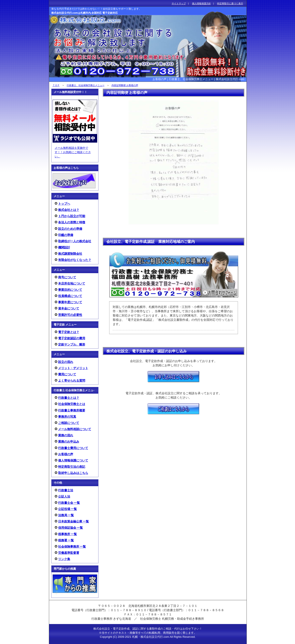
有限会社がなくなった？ (75, 260)
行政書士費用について (73, 448)
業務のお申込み (69, 442)
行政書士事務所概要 (72, 410)
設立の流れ (66, 362)
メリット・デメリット (73, 368)
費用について (67, 374)
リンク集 (64, 559)
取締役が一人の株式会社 (75, 241)
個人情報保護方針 (201, 3)
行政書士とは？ (69, 398)
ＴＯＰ (56, 85)
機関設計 (64, 247)
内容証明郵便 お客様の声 (125, 85)
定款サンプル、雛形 (72, 344)
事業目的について (70, 290)
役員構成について (70, 296)
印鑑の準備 (66, 235)
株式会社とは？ (69, 210)
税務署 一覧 (66, 540)
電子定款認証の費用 (72, 338)
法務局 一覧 (66, 515)
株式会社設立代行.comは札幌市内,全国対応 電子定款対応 (85, 13)
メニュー (59, 196)
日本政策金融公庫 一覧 (74, 521)
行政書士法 (66, 490)
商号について (67, 277)
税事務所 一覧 (68, 534)
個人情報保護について (73, 460)
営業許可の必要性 (70, 315)
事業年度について (70, 302)
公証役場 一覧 (68, 509)
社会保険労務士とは (72, 404)
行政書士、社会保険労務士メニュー (86, 85)
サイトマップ (179, 3)
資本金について (69, 308)
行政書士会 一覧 (69, 503)
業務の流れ (66, 435)
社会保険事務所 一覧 (72, 547)
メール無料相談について (75, 429)
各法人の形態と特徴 (72, 222)
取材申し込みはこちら (73, 473)
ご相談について (69, 423)
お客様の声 (66, 454)
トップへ (64, 204)
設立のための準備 (70, 229)
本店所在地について (72, 283)
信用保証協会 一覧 (71, 528)
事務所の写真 (67, 417)
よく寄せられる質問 (72, 381)
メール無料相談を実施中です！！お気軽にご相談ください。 (73, 152)
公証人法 (64, 496)
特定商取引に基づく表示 (230, 3)
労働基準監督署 (69, 553)
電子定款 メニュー (65, 325)
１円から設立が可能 (72, 216)
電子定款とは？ (69, 332)
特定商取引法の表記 (72, 467)
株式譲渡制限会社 (70, 254)
